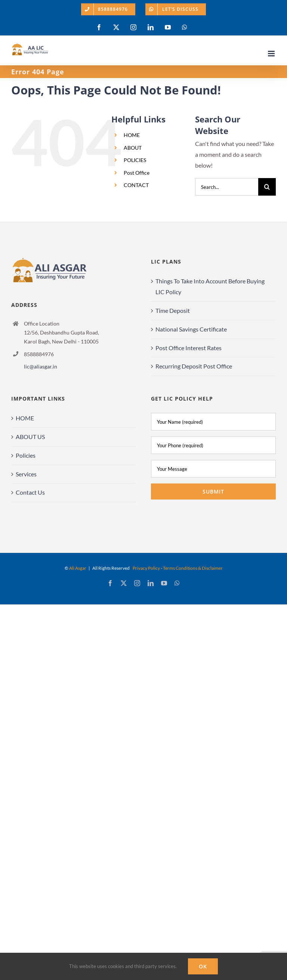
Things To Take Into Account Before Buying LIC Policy (210, 286)
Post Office (137, 173)
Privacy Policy (146, 568)
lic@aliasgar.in (41, 366)
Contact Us (30, 492)
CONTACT (136, 185)
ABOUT (133, 148)
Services (26, 474)
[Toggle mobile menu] (272, 54)
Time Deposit (173, 310)
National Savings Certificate (191, 329)
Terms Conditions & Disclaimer (193, 568)
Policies (26, 455)
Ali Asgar (78, 568)
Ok (203, 966)
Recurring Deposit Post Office (194, 366)
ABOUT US (30, 437)
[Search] (267, 187)
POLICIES (135, 160)
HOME (132, 135)
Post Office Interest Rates (189, 348)
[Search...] (227, 187)
